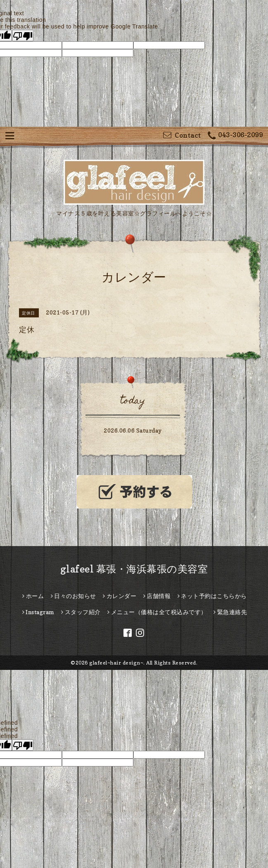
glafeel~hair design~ (116, 663)
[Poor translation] (23, 35)
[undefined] (23, 745)
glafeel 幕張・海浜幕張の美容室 (134, 569)
